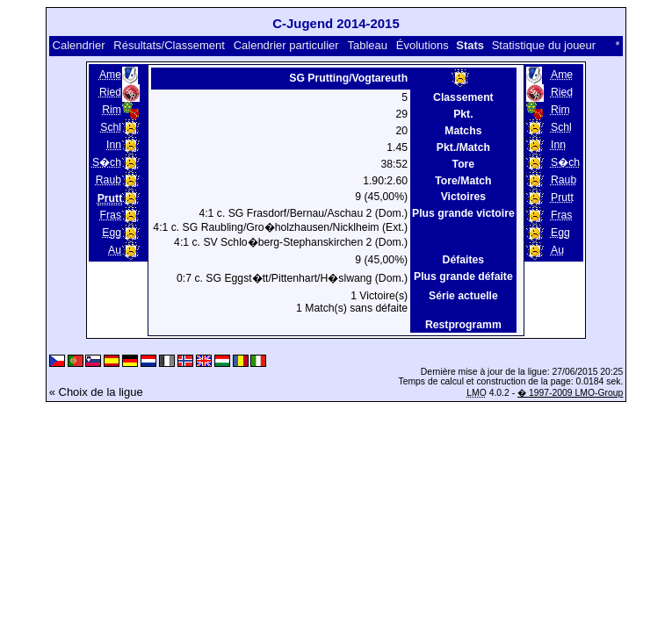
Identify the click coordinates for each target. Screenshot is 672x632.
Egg (112, 233)
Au (115, 250)
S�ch (107, 162)
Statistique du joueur (544, 45)
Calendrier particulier (286, 45)
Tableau (367, 45)
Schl (111, 127)
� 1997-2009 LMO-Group (570, 393)
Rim (112, 110)
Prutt (562, 197)
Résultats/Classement (169, 45)
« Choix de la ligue (96, 392)
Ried (110, 92)
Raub (108, 180)
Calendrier (79, 45)
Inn (114, 145)
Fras (111, 215)
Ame (110, 75)
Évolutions (423, 45)
